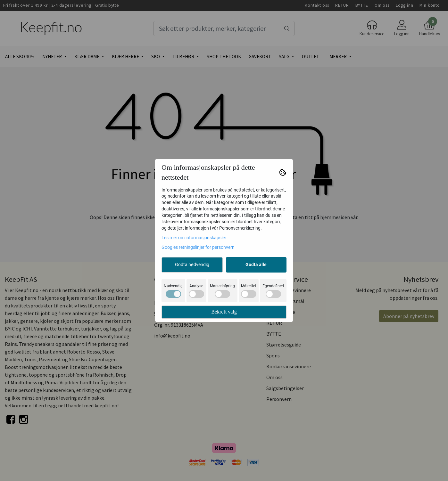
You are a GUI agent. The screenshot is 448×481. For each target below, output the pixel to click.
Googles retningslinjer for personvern (198, 247)
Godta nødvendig (192, 265)
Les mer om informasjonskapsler (194, 238)
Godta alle (256, 265)
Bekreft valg (224, 312)
